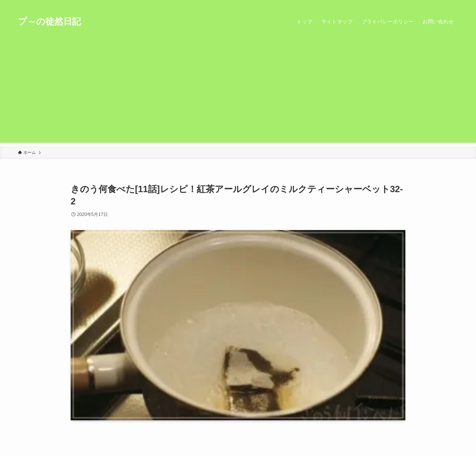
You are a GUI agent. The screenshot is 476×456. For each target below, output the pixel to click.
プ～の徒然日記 (49, 22)
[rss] (444, 4)
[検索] (453, 4)
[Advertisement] (238, 91)
